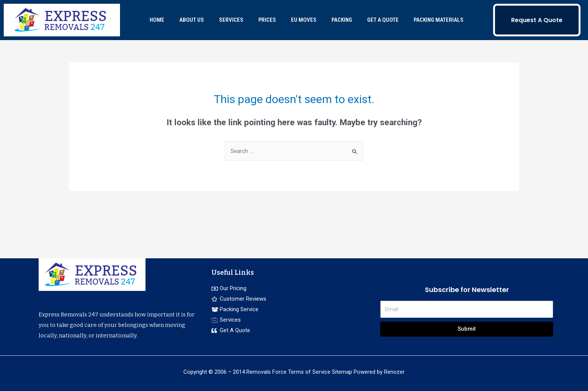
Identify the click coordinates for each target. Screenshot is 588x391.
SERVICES (231, 20)
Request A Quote (537, 20)
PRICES (267, 20)
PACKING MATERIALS (439, 20)
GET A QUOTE (383, 20)
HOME (157, 20)
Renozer (394, 372)
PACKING (342, 20)
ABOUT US (192, 20)
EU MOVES (304, 20)
